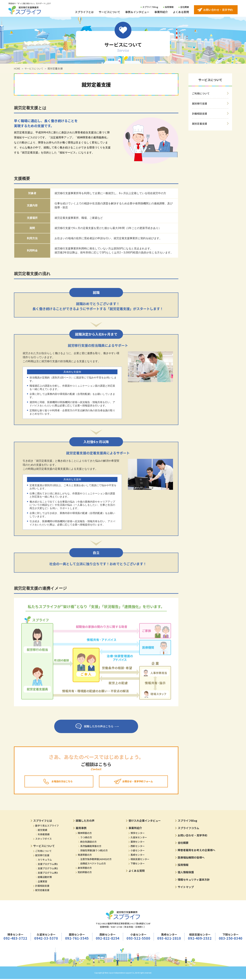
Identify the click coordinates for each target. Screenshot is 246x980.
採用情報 (169, 7)
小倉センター (138, 851)
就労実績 (42, 831)
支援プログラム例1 (48, 865)
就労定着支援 (200, 124)
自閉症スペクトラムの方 (93, 864)
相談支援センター (140, 860)
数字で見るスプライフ (47, 827)
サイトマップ (186, 888)
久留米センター (139, 838)
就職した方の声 (85, 822)
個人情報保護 (186, 873)
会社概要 (185, 7)
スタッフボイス (43, 840)
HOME (17, 69)
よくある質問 (181, 12)
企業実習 (42, 882)
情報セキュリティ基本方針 (194, 880)
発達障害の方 (85, 856)
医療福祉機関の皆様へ (191, 858)
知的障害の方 (85, 873)
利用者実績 (44, 835)
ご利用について (201, 93)
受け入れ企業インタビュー (145, 822)
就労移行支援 (42, 856)
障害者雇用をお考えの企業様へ (196, 851)
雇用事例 (81, 829)
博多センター (138, 834)
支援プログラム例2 (48, 869)
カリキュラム (45, 861)
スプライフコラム (188, 829)
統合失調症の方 (88, 843)
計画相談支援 (200, 113)
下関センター (138, 864)
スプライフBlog (150, 7)
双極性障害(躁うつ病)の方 (94, 851)
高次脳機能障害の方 (91, 847)
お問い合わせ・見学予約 (192, 836)
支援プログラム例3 (48, 874)
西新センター (138, 847)
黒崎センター (138, 856)
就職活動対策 (45, 878)
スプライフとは (84, 12)
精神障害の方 (85, 834)
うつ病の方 (86, 838)
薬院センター (138, 843)
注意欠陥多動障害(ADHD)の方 (96, 860)
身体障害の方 (85, 869)
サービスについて (109, 12)
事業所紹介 (161, 12)
